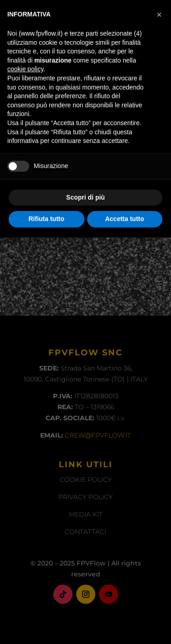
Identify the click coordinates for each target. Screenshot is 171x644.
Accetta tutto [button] (124, 625)
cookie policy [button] (25, 475)
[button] (159, 421)
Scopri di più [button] (85, 604)
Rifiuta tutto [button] (46, 625)
